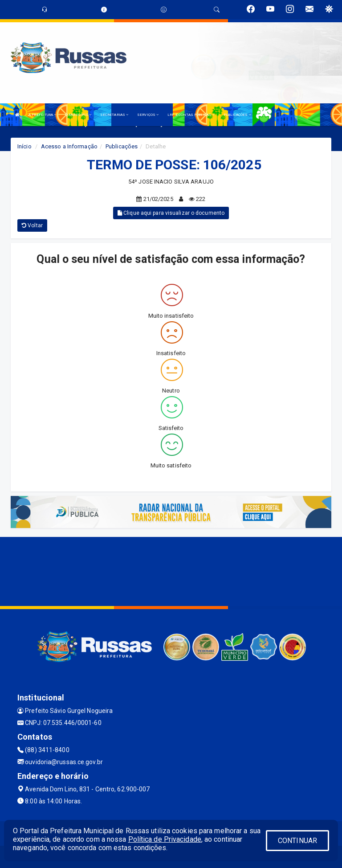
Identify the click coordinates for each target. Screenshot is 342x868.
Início (24, 146)
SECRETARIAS (114, 115)
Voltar (32, 225)
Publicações (122, 146)
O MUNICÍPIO (78, 115)
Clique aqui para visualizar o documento (171, 213)
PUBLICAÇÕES (237, 115)
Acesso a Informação (69, 146)
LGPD (265, 115)
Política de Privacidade (165, 839)
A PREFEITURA (42, 115)
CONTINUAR (297, 841)
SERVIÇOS (148, 115)
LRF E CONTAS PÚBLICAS (191, 115)
